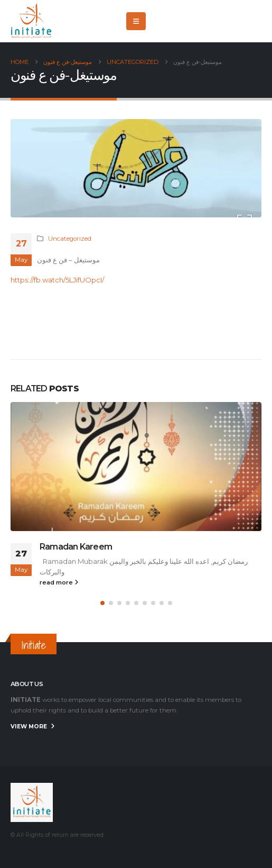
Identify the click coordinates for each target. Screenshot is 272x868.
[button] (136, 21)
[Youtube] (236, 21)
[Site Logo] (32, 21)
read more (59, 582)
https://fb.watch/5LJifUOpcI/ (57, 280)
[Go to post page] (136, 467)
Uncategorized (70, 239)
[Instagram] (254, 21)
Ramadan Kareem (76, 547)
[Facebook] (201, 21)
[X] (219, 21)
